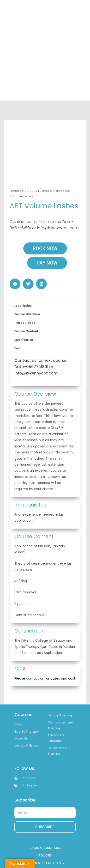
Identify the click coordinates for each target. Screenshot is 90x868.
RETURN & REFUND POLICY (45, 863)
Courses (29, 191)
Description (23, 306)
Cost (17, 348)
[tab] (45, 306)
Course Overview (27, 314)
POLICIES (45, 855)
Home (14, 191)
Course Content (26, 331)
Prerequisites (24, 323)
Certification (23, 340)
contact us (35, 678)
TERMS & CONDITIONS (45, 848)
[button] (15, 284)
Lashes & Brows (50, 191)
